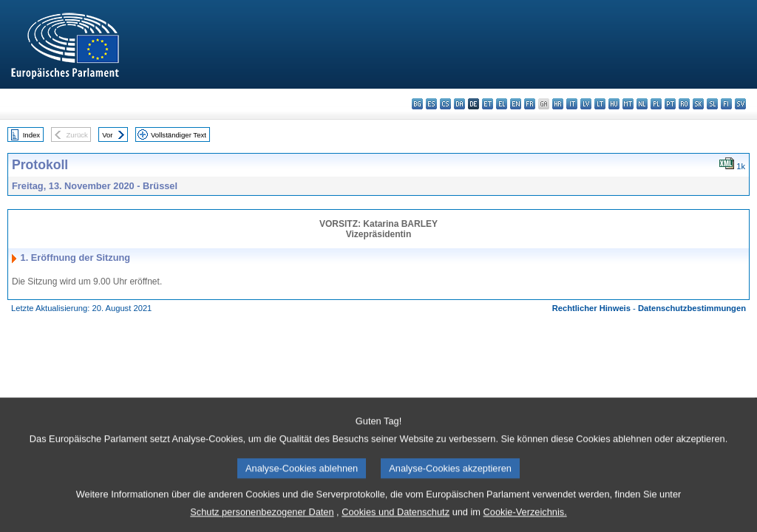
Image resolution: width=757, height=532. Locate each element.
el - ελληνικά (502, 104)
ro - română (684, 104)
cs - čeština (445, 104)
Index (31, 135)
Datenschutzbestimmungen (692, 308)
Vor (107, 135)
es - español (431, 104)
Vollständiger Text (179, 135)
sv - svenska (740, 104)
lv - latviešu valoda (586, 104)
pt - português (670, 104)
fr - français (530, 104)
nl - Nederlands (642, 104)
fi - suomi (726, 104)
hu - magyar (614, 104)
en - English (516, 104)
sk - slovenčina (698, 104)
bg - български (417, 104)
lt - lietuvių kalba (600, 104)
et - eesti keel (488, 104)
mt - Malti (628, 104)
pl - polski (656, 104)
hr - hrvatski (558, 104)
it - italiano (572, 104)
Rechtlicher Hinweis (591, 308)
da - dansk (459, 104)
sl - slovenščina (712, 104)
